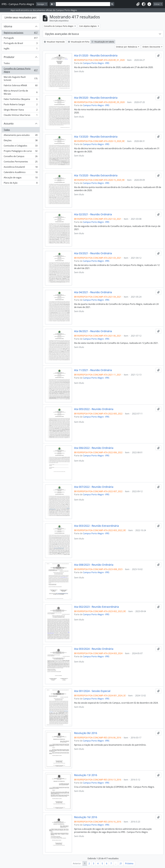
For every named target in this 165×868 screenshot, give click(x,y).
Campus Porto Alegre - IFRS (96, 63)
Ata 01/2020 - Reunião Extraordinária (96, 56)
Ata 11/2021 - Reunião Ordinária (93, 370)
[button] (138, 4)
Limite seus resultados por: (21, 17)
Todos (7, 63)
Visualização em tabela (103, 42)
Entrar (157, 4)
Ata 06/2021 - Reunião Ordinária (93, 331)
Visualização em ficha (79, 42)
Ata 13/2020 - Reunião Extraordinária (96, 137)
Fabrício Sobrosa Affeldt (21, 86)
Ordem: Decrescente (152, 47)
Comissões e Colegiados (21, 146)
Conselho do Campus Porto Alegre (21, 70)
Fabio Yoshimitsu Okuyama (21, 100)
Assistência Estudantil (21, 167)
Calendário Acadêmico (21, 173)
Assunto (9, 123)
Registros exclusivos (21, 33)
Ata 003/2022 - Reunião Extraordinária (96, 526)
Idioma (8, 26)
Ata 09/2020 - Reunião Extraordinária (96, 98)
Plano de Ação (21, 183)
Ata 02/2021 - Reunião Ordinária (93, 214)
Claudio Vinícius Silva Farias (21, 116)
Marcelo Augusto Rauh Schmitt (21, 79)
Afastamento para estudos (21, 136)
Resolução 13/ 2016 (86, 775)
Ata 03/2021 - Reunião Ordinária (93, 253)
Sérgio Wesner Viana (21, 110)
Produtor (9, 57)
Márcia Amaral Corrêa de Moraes (21, 92)
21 (121, 863)
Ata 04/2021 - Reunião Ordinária (93, 292)
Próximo (129, 863)
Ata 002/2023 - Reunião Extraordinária (96, 607)
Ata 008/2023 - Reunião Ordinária (94, 565)
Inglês (21, 49)
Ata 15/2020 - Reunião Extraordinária (96, 175)
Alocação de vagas (21, 178)
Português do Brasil (21, 44)
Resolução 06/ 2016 (86, 733)
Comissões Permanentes (21, 162)
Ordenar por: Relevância (127, 47)
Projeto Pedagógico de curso (21, 152)
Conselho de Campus (21, 157)
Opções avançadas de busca (62, 34)
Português (21, 38)
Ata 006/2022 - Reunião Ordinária (94, 448)
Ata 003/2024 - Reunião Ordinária (94, 649)
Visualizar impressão (54, 42)
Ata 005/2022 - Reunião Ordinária (94, 409)
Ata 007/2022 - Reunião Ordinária (94, 487)
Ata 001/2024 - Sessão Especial (92, 691)
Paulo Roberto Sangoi (21, 105)
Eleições (21, 141)
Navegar (41, 4)
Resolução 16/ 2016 (86, 817)
